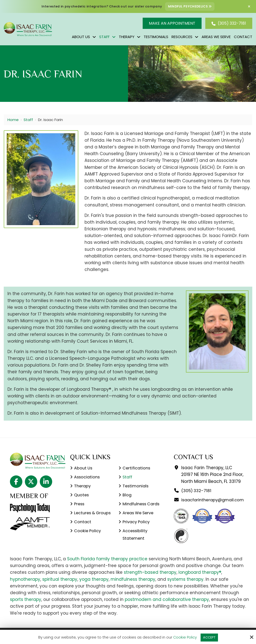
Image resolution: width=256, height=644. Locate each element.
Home (13, 120)
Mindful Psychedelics (190, 6)
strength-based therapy (150, 579)
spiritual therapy (60, 586)
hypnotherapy (25, 586)
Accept (209, 637)
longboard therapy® (200, 579)
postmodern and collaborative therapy (167, 606)
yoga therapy (94, 586)
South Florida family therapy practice (107, 566)
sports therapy (26, 606)
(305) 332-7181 (229, 23)
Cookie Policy (184, 637)
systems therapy (185, 586)
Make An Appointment (172, 23)
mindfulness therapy (133, 586)
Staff (28, 120)
